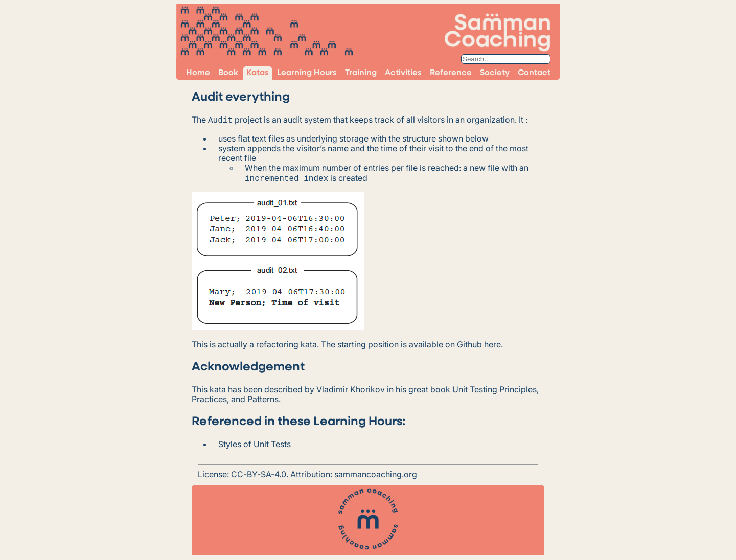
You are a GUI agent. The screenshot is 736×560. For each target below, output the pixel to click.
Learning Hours (307, 73)
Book (228, 73)
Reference (451, 73)
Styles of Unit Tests (255, 442)
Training (361, 73)
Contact (534, 73)
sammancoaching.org (376, 472)
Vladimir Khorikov (351, 387)
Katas (258, 73)
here (492, 342)
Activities (403, 73)
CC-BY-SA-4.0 (259, 472)
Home (198, 73)
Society (495, 73)
